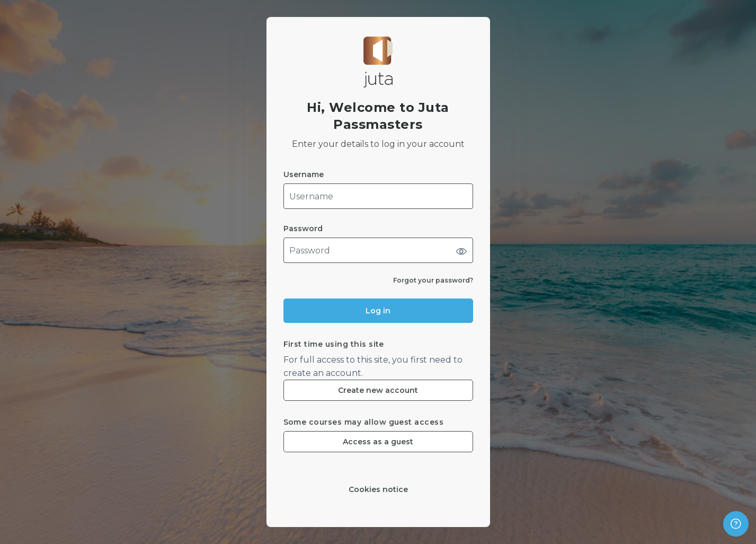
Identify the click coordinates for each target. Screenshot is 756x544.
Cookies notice (378, 490)
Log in (378, 311)
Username (304, 175)
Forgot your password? (433, 280)
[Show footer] (736, 524)
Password (303, 229)
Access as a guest (378, 442)
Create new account (378, 390)
